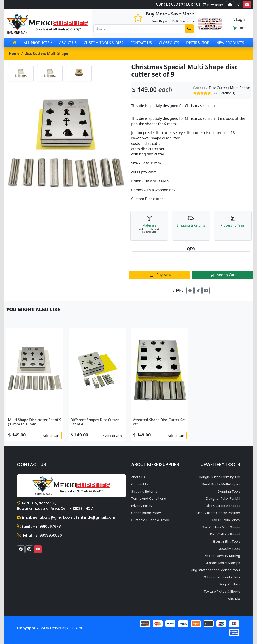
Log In (239, 19)
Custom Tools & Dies (103, 43)
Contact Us (141, 43)
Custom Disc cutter (147, 199)
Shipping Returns (144, 491)
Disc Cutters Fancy (225, 520)
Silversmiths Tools (226, 541)
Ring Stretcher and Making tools (215, 570)
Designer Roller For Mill (223, 499)
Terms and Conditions (149, 499)
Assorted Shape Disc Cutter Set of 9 (159, 422)
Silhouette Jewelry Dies (222, 577)
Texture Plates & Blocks (222, 592)
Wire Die (234, 599)
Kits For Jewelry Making (222, 556)
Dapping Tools (229, 491)
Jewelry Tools (230, 549)
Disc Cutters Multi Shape (46, 53)
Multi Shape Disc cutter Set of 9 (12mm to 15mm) (35, 422)
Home (14, 53)
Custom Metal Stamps (222, 563)
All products (36, 43)
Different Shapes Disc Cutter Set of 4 (95, 422)
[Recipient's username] (139, 29)
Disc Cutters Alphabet (223, 506)
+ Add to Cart (50, 436)
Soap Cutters (230, 584)
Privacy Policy (142, 506)
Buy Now (160, 275)
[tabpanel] (66, 143)
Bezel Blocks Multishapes (221, 484)
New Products (230, 43)
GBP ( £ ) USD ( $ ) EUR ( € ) (178, 4)
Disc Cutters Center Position (218, 513)
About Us (68, 43)
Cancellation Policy (146, 513)
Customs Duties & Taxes (150, 520)
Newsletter (213, 5)
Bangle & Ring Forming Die (220, 477)
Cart (239, 28)
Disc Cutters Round (225, 534)
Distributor (198, 43)
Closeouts (169, 43)
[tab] (21, 73)
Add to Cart (222, 275)
